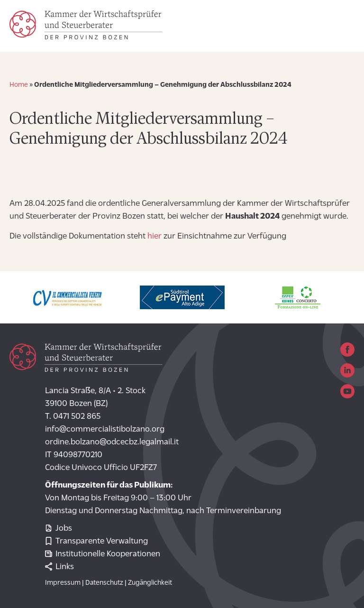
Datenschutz (104, 583)
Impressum (63, 583)
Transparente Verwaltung (96, 541)
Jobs (59, 529)
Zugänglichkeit (150, 583)
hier (155, 236)
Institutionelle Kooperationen (103, 554)
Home (19, 85)
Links (59, 567)
